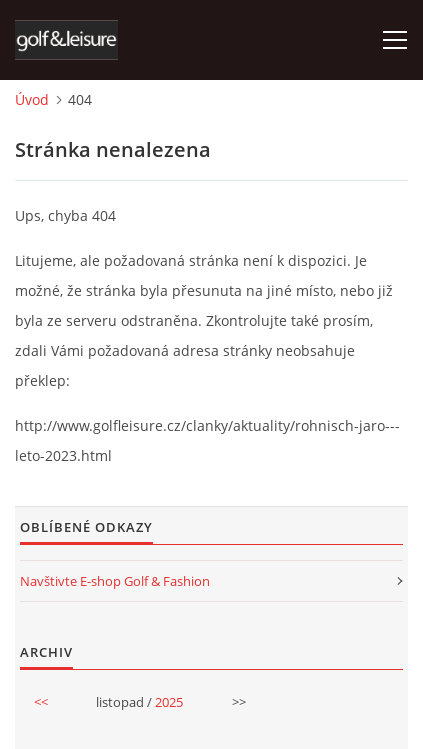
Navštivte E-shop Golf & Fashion (115, 581)
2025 (169, 702)
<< (41, 702)
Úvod (32, 99)
